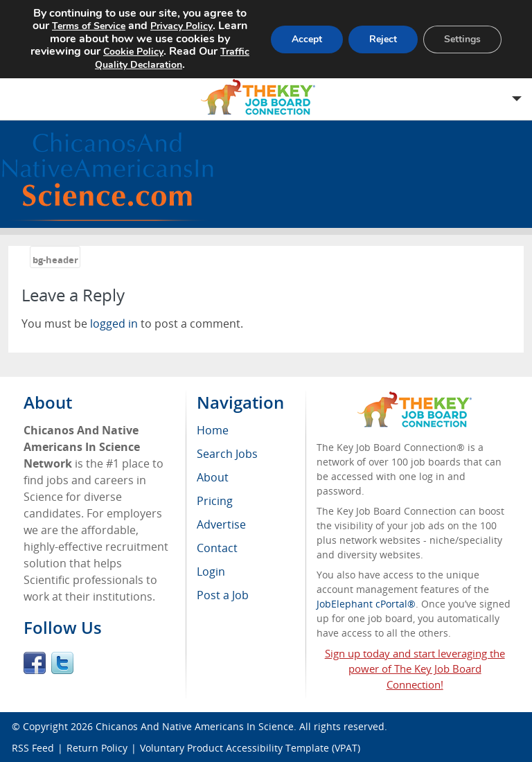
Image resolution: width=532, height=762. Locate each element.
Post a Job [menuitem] (223, 595)
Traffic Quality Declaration (172, 58)
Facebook (35, 663)
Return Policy (97, 748)
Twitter (62, 663)
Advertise (221, 524)
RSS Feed (33, 748)
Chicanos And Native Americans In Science (195, 726)
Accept (307, 39)
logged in (114, 324)
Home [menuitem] (213, 430)
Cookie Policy (133, 52)
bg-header (55, 260)
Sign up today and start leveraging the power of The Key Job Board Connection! (415, 669)
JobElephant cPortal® (366, 604)
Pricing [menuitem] (215, 501)
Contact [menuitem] (217, 548)
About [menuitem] (213, 477)
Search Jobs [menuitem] (227, 454)
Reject (383, 39)
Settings (462, 39)
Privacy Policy (181, 26)
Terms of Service (89, 26)
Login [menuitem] (211, 571)
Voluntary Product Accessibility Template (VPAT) (250, 748)
